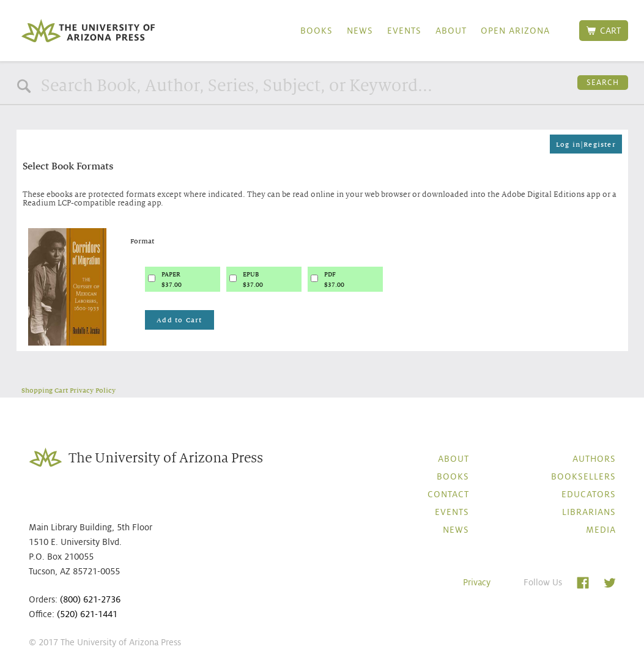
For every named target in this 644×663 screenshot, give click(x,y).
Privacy (477, 582)
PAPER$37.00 (172, 280)
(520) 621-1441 (87, 614)
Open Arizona (515, 31)
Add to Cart (179, 320)
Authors (594, 459)
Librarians (589, 512)
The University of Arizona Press (88, 31)
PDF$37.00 (334, 280)
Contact (448, 494)
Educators (589, 494)
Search (603, 83)
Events (404, 31)
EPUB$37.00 (253, 280)
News (360, 31)
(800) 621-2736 (90, 599)
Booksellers (583, 476)
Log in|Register (586, 144)
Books (316, 31)
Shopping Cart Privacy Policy (68, 390)
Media (601, 530)
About (451, 31)
